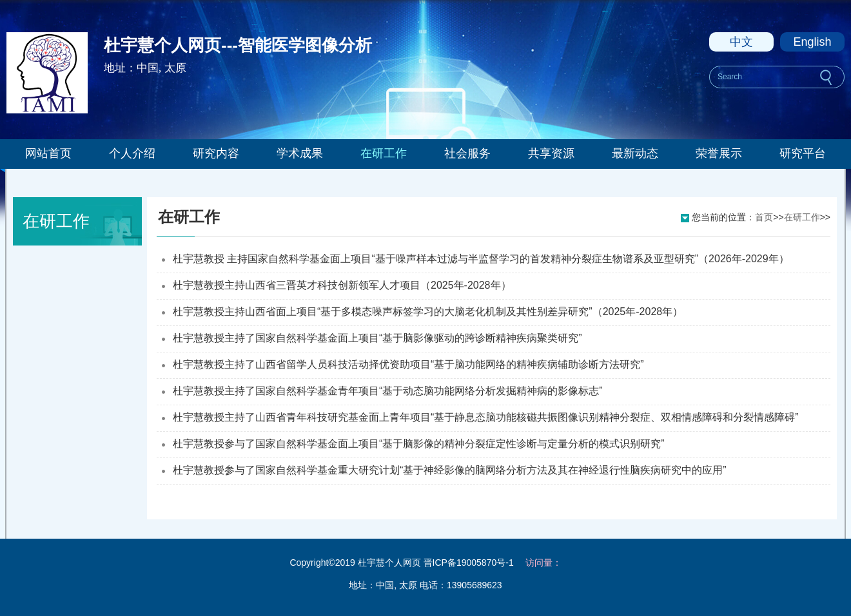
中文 (741, 42)
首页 (764, 217)
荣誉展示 (719, 153)
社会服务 (467, 153)
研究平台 (803, 153)
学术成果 (300, 153)
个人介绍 (132, 153)
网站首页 (48, 153)
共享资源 (551, 153)
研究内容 (216, 153)
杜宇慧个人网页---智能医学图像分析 (238, 45)
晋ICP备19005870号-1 (469, 563)
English (812, 42)
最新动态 (635, 153)
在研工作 (384, 153)
